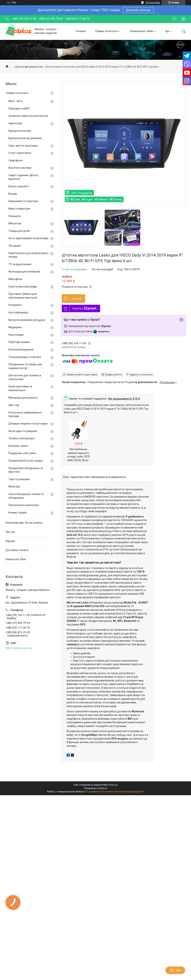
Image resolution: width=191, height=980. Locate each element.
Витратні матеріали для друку (27, 320)
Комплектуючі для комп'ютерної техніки (28, 255)
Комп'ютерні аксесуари (23, 287)
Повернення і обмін (142, 31)
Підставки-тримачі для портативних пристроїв (23, 296)
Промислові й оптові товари (26, 461)
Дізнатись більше (138, 10)
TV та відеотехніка (20, 264)
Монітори (14, 487)
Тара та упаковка (19, 479)
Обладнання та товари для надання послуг (25, 366)
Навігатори (15, 123)
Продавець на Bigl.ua (95, 788)
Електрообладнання (21, 350)
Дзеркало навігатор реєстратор (28, 116)
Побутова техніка (19, 342)
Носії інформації (18, 312)
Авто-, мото (16, 101)
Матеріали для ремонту (23, 398)
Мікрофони (15, 279)
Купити (77, 299)
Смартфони (15, 160)
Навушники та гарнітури (23, 201)
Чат (175, 970)
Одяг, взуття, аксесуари (23, 146)
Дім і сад (14, 405)
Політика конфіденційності (130, 792)
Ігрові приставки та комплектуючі (20, 388)
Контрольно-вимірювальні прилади (25, 414)
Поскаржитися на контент (100, 792)
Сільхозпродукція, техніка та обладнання (26, 496)
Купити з (84, 308)
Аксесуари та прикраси (23, 431)
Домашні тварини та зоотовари (28, 424)
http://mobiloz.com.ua (19, 648)
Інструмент (15, 305)
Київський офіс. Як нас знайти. (24, 523)
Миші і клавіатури (19, 209)
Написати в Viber (16, 559)
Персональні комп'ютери (24, 505)
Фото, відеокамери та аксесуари (28, 238)
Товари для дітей (19, 231)
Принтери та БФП (19, 109)
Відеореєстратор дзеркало (25, 138)
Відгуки (10, 541)
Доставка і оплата (17, 550)
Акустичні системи (20, 168)
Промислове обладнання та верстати (26, 470)
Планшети (15, 216)
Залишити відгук (174, 19)
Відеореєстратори (20, 131)
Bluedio (13, 194)
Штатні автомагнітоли (29, 67)
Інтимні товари (17, 513)
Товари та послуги (106, 31)
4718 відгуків (153, 3)
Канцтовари (16, 335)
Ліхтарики (15, 246)
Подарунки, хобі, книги (22, 453)
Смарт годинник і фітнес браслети (23, 177)
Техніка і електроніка (21, 438)
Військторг (15, 223)
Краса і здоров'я (19, 186)
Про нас (10, 532)
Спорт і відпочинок (20, 153)
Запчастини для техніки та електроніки (25, 377)
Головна (81, 31)
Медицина (15, 327)
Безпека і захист (19, 446)
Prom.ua (113, 785)
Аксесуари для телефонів (24, 272)
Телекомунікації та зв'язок (25, 357)
